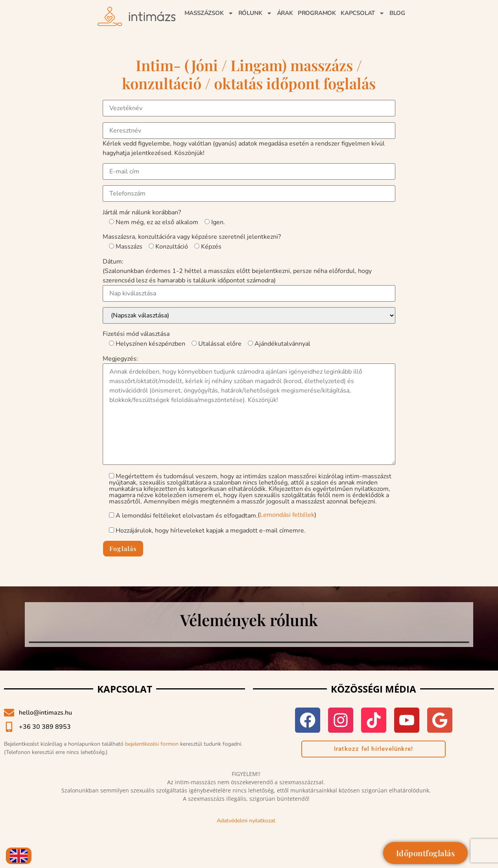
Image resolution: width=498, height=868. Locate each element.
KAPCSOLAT (363, 13)
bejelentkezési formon (152, 744)
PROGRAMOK (317, 13)
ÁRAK (285, 13)
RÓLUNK (255, 13)
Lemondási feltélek (287, 515)
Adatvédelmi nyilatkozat (246, 821)
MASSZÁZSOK (209, 13)
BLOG (397, 13)
